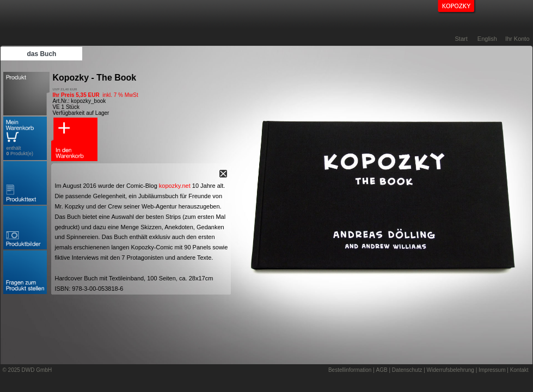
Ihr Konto (517, 39)
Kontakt (519, 370)
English (487, 39)
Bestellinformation (350, 370)
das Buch (41, 54)
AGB (382, 370)
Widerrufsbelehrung (451, 370)
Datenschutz (407, 370)
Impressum (492, 370)
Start (461, 39)
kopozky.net (175, 186)
